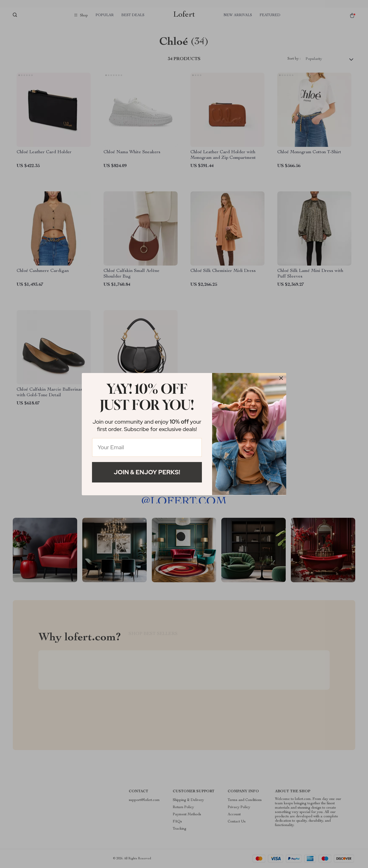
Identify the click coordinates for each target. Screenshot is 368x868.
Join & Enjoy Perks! (147, 472)
